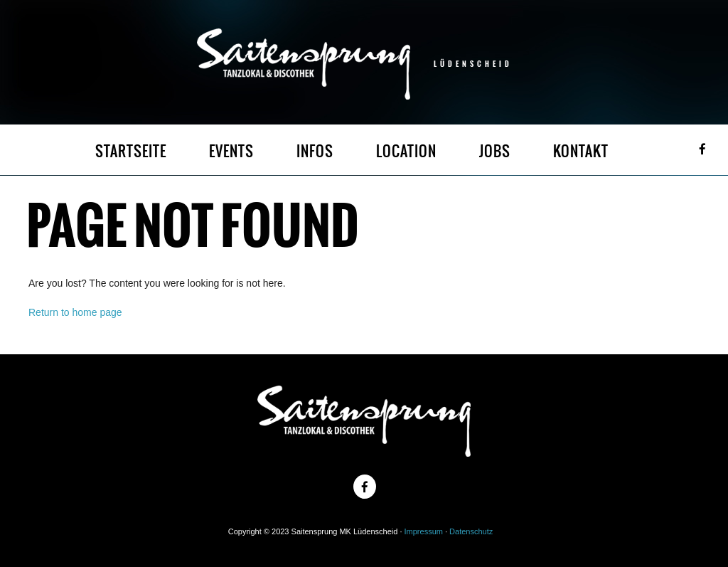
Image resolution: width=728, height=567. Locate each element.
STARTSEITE (131, 151)
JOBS (495, 151)
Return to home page (75, 312)
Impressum (424, 531)
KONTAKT (581, 151)
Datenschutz (471, 531)
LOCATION (406, 151)
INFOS (315, 151)
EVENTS (231, 151)
